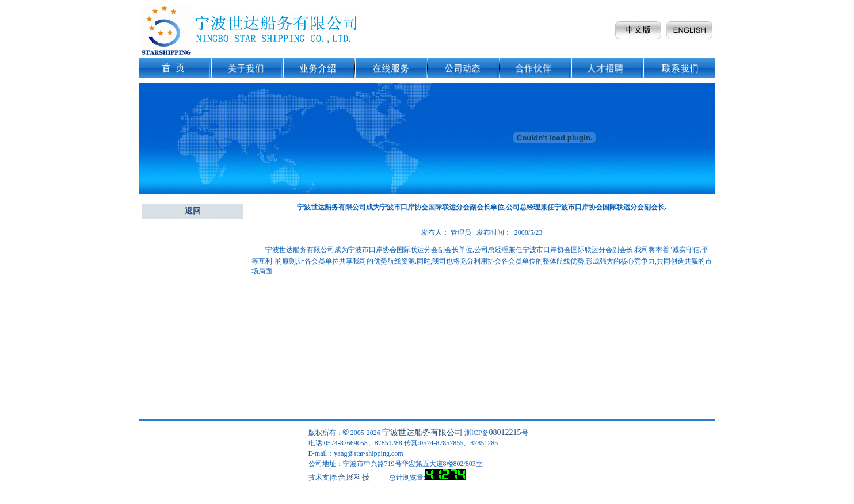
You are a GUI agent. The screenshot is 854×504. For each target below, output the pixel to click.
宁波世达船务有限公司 (422, 432)
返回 (193, 211)
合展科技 (354, 477)
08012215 (505, 432)
